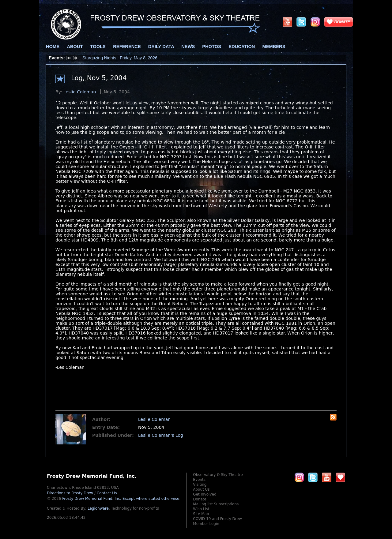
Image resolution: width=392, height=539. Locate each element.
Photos (212, 47)
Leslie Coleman (80, 92)
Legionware (98, 508)
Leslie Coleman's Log (161, 435)
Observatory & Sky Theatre (218, 475)
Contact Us (107, 493)
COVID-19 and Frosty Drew (217, 519)
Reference (127, 47)
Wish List (201, 509)
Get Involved (205, 494)
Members (274, 47)
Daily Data (161, 47)
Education (242, 47)
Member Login (206, 524)
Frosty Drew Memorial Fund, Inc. (121, 499)
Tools (98, 47)
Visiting (200, 485)
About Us (201, 489)
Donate (200, 499)
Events (199, 480)
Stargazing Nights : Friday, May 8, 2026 (120, 58)
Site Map (201, 514)
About (75, 47)
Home (53, 47)
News (188, 47)
